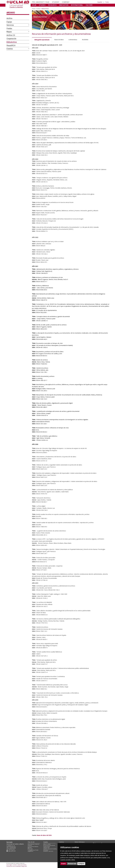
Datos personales (22, 865)
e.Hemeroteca (73, 40)
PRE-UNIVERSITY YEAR (41, 2)
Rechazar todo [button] (72, 864)
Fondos (9, 28)
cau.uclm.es (11, 851)
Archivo (11, 13)
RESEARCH (52, 5)
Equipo (9, 22)
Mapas (9, 32)
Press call (30, 849)
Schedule (46, 850)
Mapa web (24, 866)
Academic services (48, 851)
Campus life (46, 848)
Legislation (30, 851)
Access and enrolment (49, 845)
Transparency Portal (33, 850)
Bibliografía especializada (42, 40)
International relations (34, 844)
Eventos (10, 49)
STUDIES (42, 5)
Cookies (15, 865)
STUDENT (56, 2)
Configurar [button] (81, 864)
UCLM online (47, 847)
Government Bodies (33, 847)
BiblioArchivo (12, 42)
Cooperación (11, 39)
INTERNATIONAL (77, 5)
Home (34, 9)
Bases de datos (59, 40)
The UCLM (31, 842)
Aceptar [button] (64, 864)
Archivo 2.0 (11, 35)
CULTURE (89, 5)
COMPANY (66, 2)
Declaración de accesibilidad (14, 866)
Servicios (10, 25)
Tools (107, 2)
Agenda (30, 848)
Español (100, 2)
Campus (30, 845)
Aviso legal (9, 865)
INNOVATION (64, 5)
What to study (47, 844)
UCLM (34, 5)
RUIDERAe (85, 40)
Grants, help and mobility (50, 849)
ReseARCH (11, 45)
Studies (46, 842)
